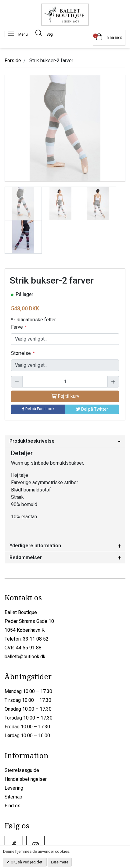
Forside (13, 61)
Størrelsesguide (22, 770)
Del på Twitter (92, 409)
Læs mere (60, 862)
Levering (14, 788)
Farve (19, 327)
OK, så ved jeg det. (27, 862)
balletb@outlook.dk (25, 657)
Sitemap (13, 797)
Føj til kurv (65, 396)
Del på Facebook (38, 409)
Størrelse (23, 353)
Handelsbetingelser (26, 779)
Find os (13, 806)
